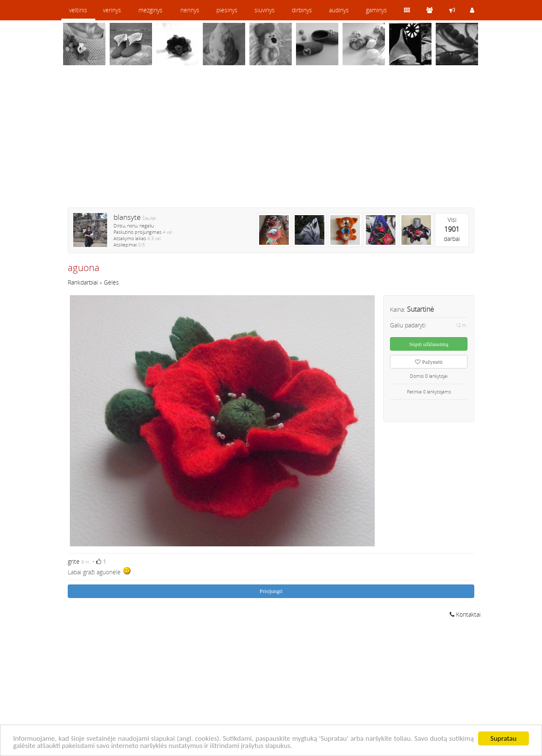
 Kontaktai (465, 614)
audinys (339, 10)
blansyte (127, 217)
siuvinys (265, 10)
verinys (112, 10)
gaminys (376, 10)
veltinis (78, 10)
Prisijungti (271, 591)
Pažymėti (429, 362)
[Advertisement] (271, 142)
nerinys (190, 10)
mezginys (151, 10)
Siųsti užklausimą (429, 344)
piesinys (227, 10)
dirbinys (302, 10)
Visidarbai (452, 229)
